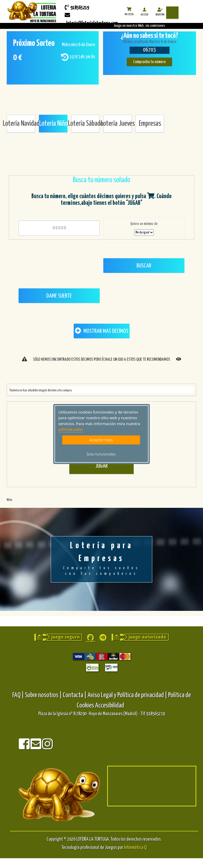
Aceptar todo (101, 440)
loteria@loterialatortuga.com (91, 19)
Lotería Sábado (85, 124)
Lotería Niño (53, 124)
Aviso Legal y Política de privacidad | (128, 695)
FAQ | (19, 695)
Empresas (150, 124)
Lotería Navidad (21, 124)
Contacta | (75, 695)
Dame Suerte (59, 296)
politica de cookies (71, 430)
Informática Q (135, 848)
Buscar (144, 266)
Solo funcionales (101, 454)
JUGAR (102, 466)
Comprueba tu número (149, 62)
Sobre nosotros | (43, 695)
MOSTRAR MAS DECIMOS (102, 331)
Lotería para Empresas (102, 559)
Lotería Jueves (118, 124)
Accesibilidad (110, 706)
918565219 (77, 7)
